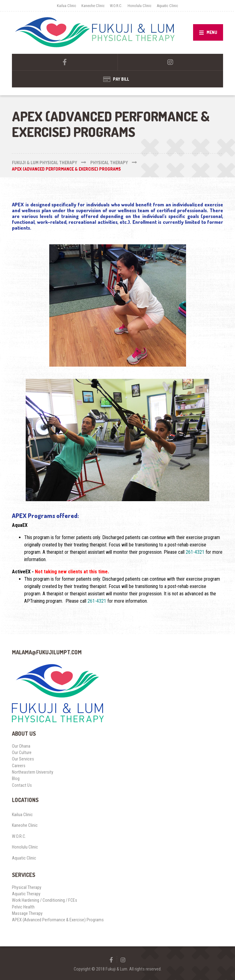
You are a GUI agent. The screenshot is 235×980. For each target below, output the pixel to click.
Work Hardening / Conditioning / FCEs (45, 900)
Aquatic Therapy (26, 894)
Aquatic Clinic (167, 6)
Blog (16, 778)
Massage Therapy (27, 913)
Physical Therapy (27, 887)
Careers (19, 766)
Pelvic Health (23, 907)
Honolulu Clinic (140, 6)
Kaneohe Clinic (93, 6)
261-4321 (195, 552)
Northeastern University (33, 772)
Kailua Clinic (67, 6)
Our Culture (22, 753)
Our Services (23, 759)
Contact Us (22, 785)
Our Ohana (21, 746)
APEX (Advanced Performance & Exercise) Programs (58, 920)
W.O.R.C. (116, 6)
